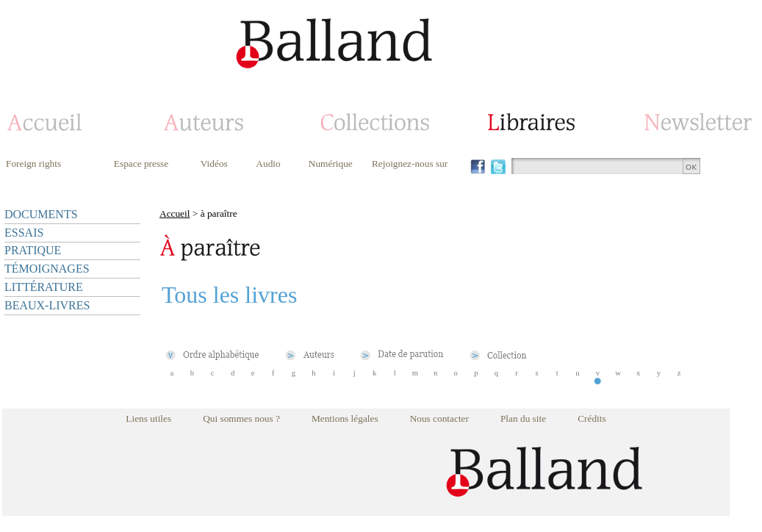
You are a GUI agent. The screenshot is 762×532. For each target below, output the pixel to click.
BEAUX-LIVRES (47, 305)
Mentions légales (345, 418)
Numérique (331, 163)
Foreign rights (33, 163)
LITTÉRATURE (44, 287)
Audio (268, 163)
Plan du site (523, 418)
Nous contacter (439, 418)
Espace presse (141, 163)
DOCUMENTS (41, 214)
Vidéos (214, 163)
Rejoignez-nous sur (410, 163)
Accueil (175, 213)
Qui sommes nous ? (241, 418)
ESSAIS (24, 233)
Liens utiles (148, 418)
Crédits (592, 418)
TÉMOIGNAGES (47, 269)
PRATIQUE (33, 250)
